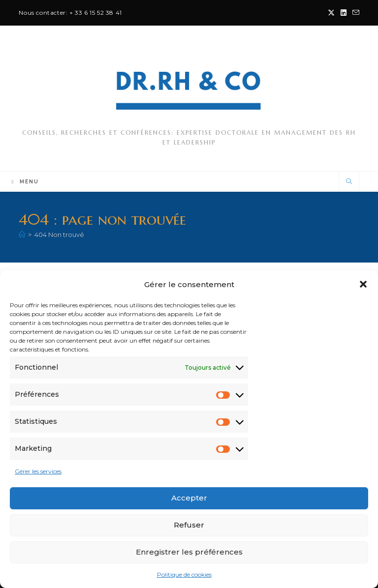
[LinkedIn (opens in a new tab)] (344, 13)
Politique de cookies (184, 574)
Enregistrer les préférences (189, 552)
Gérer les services (38, 471)
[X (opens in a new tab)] (331, 13)
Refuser (189, 525)
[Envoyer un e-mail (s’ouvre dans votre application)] (354, 13)
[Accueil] (22, 235)
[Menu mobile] (25, 182)
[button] (363, 284)
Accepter (189, 498)
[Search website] (349, 182)
